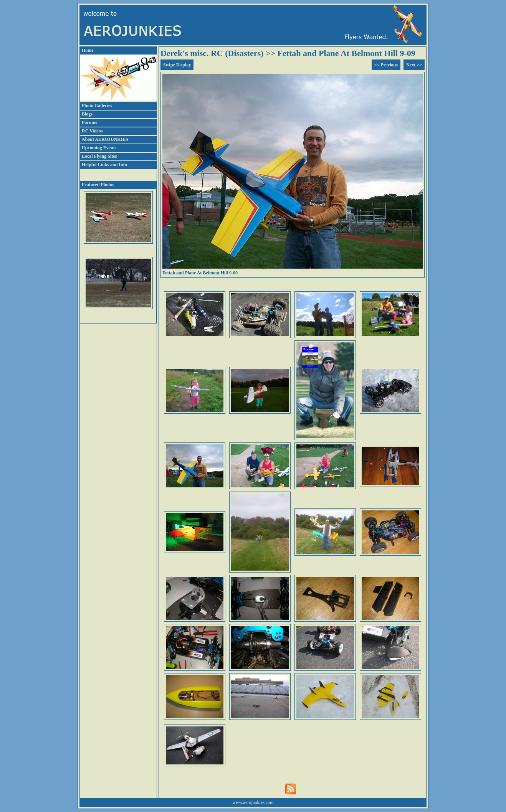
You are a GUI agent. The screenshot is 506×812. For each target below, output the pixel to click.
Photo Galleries (97, 106)
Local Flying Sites (99, 156)
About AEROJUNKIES (105, 139)
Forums (89, 122)
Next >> (414, 65)
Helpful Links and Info (104, 165)
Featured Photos (98, 185)
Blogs (87, 114)
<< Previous (386, 65)
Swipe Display (177, 65)
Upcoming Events (99, 148)
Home (88, 50)
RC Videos (92, 131)
